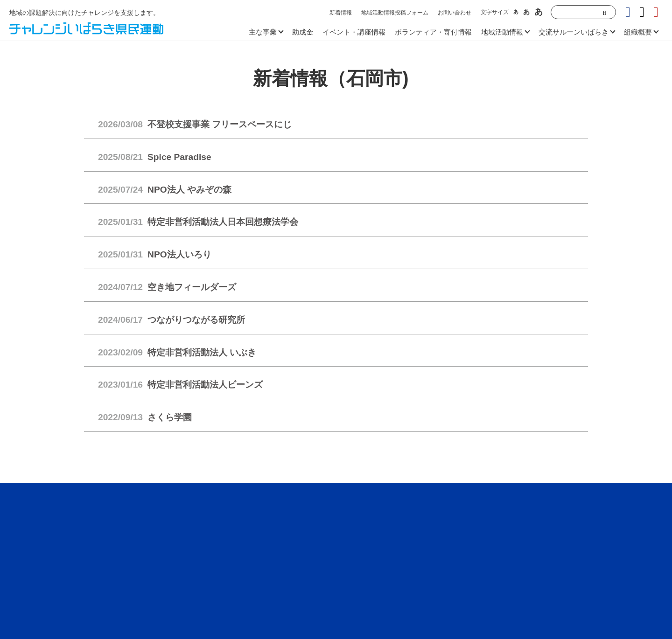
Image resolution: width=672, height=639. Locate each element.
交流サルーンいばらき (574, 32)
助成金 (303, 32)
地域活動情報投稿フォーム (395, 13)
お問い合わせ (455, 13)
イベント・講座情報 (354, 32)
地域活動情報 (502, 32)
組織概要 (638, 32)
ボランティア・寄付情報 (433, 32)
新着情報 (341, 13)
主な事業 (263, 32)
